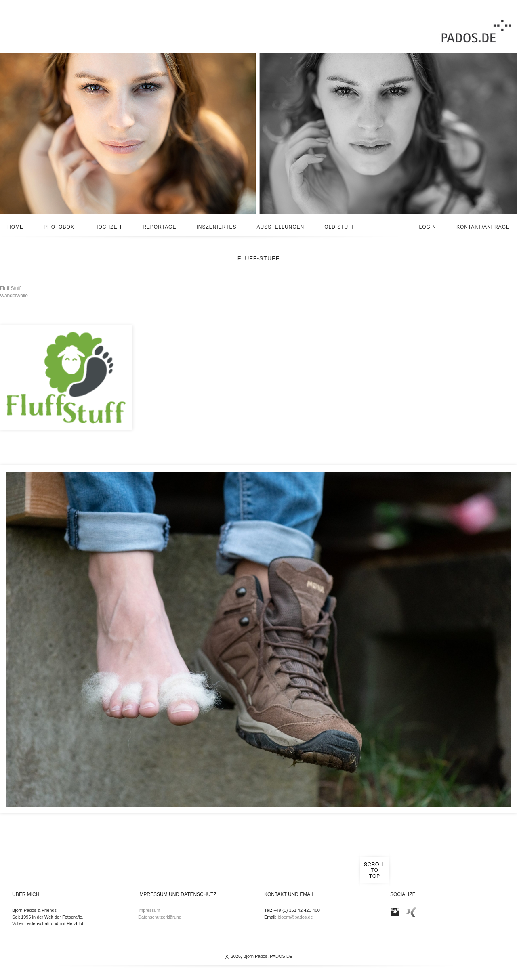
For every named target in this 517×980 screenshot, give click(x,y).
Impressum (149, 910)
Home (15, 227)
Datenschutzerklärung (160, 917)
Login (428, 227)
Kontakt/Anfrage (483, 227)
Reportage (159, 227)
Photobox (59, 227)
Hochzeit (108, 227)
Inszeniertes (216, 227)
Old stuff (340, 227)
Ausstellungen (281, 227)
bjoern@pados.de (295, 917)
